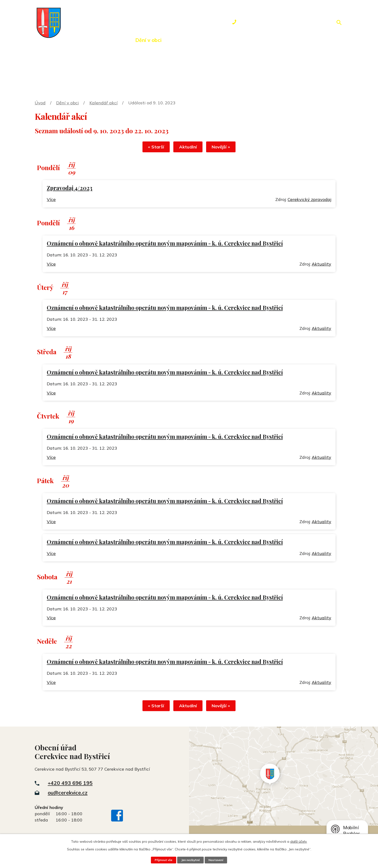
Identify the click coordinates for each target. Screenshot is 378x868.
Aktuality (321, 265)
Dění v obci (148, 40)
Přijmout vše (162, 860)
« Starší (152, 148)
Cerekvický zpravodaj (309, 200)
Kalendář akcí (104, 103)
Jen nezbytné (190, 860)
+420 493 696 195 (70, 785)
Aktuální (188, 148)
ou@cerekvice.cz (68, 795)
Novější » (225, 148)
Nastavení (217, 860)
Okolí (181, 40)
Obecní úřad (107, 40)
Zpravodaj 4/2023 (70, 189)
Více (51, 200)
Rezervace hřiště (222, 40)
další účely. (299, 841)
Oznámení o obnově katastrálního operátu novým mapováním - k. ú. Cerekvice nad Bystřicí (165, 244)
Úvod (72, 40)
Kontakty (267, 40)
